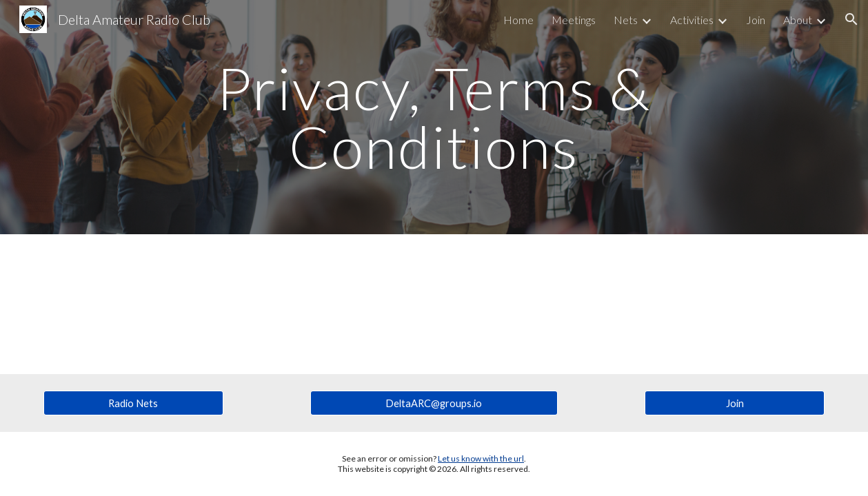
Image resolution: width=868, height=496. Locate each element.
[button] (851, 19)
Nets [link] (626, 20)
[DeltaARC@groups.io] (434, 403)
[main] (434, 117)
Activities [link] (692, 20)
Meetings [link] (574, 20)
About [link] (798, 20)
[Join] (735, 403)
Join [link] (756, 20)
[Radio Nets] (134, 403)
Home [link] (518, 20)
